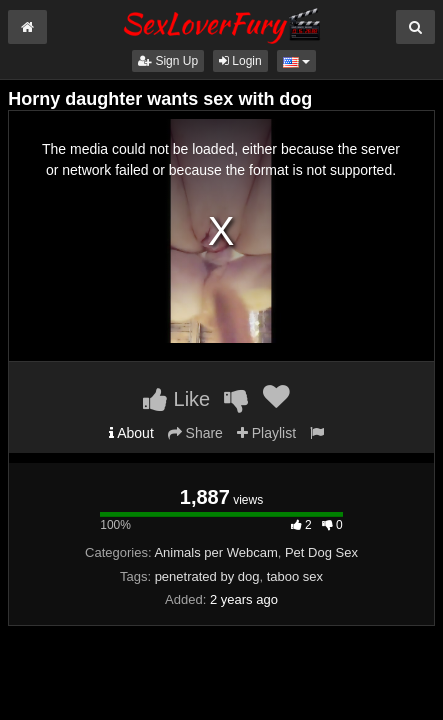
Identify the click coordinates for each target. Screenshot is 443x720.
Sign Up (168, 61)
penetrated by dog (207, 576)
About (131, 433)
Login (240, 61)
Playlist (266, 433)
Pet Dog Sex (321, 552)
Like (176, 399)
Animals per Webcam (215, 552)
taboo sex (295, 576)
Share (195, 433)
